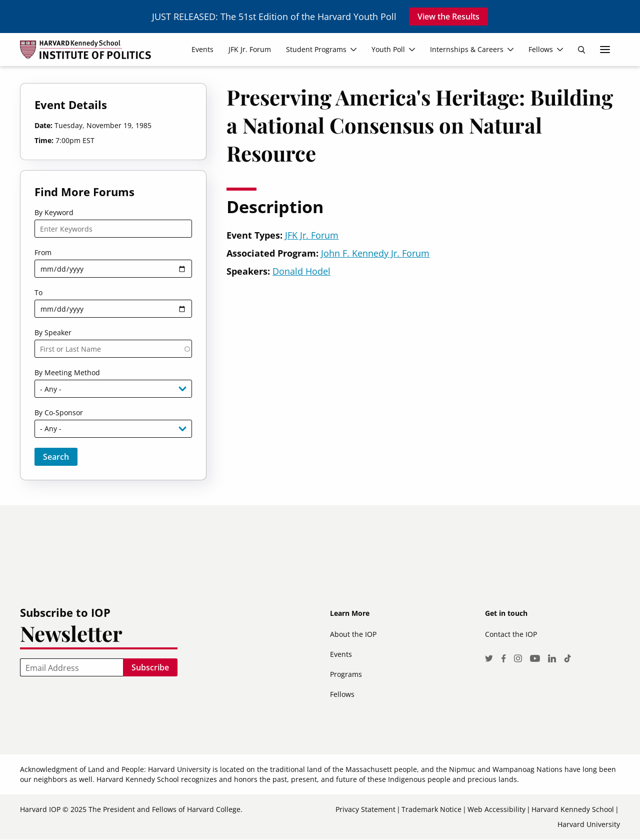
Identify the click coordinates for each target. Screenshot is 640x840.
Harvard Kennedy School (573, 809)
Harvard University (589, 824)
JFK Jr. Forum (312, 235)
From (43, 252)
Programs (346, 674)
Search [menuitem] (581, 50)
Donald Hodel (301, 271)
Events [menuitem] (202, 49)
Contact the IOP (511, 634)
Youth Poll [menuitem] (388, 49)
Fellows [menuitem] (541, 49)
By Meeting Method (67, 372)
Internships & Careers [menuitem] (467, 49)
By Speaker (53, 332)
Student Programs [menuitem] (316, 49)
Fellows (342, 694)
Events (341, 654)
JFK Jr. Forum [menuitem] (250, 49)
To (38, 292)
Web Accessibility (496, 809)
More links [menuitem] (605, 50)
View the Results (448, 17)
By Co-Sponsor (59, 412)
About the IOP (353, 634)
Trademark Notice (431, 809)
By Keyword (54, 212)
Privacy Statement (365, 809)
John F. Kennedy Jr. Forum (375, 253)
